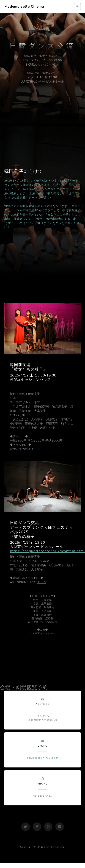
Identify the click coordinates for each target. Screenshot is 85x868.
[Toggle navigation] (77, 7)
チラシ (36, 449)
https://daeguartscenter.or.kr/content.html (47, 551)
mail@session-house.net (42, 758)
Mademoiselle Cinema (24, 6)
